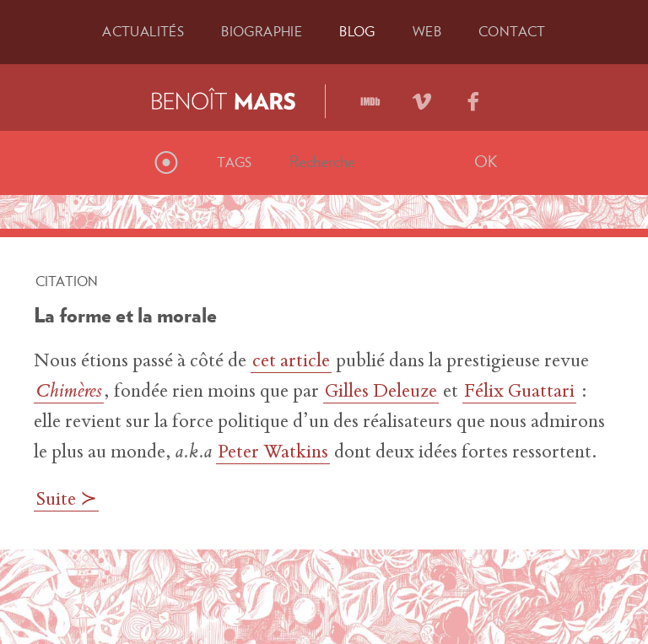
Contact (512, 31)
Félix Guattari (519, 392)
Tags (235, 162)
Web (427, 31)
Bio (262, 31)
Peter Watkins (273, 453)
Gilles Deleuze (381, 392)
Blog (357, 31)
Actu (143, 31)
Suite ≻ (66, 501)
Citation (67, 281)
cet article (291, 362)
